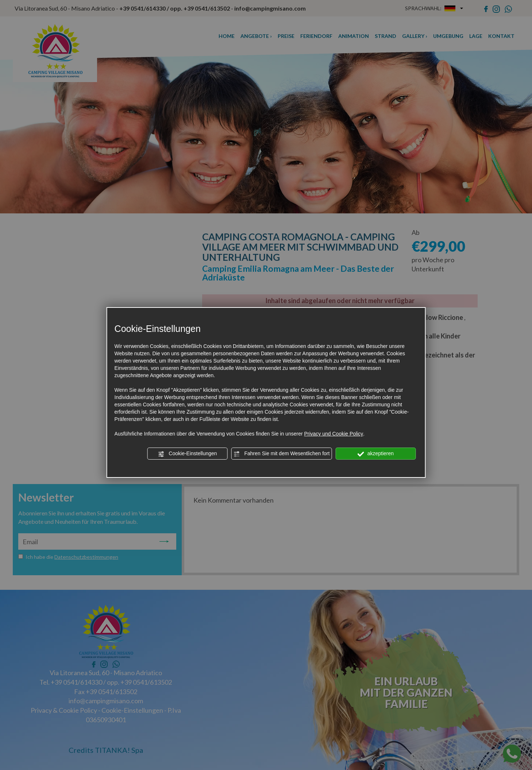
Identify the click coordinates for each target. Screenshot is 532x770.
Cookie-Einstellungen (187, 454)
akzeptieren (376, 454)
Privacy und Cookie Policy (334, 434)
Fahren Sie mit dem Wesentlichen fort (282, 454)
